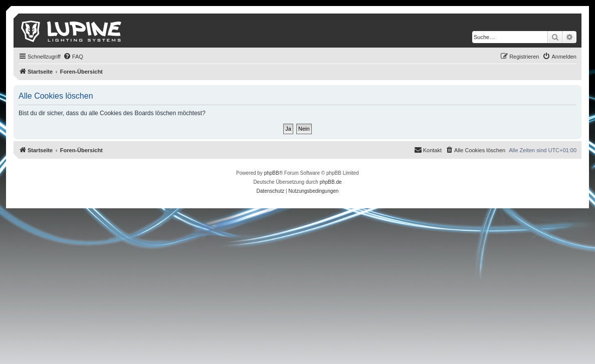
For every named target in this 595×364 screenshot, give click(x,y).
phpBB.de (331, 182)
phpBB (272, 173)
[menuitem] (73, 57)
